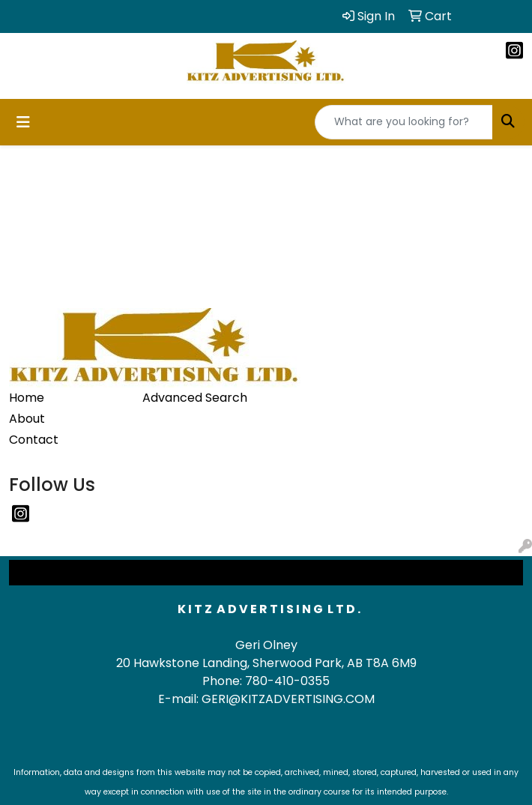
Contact (34, 440)
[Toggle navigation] (23, 122)
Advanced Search (195, 398)
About (27, 419)
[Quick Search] (404, 122)
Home (27, 398)
